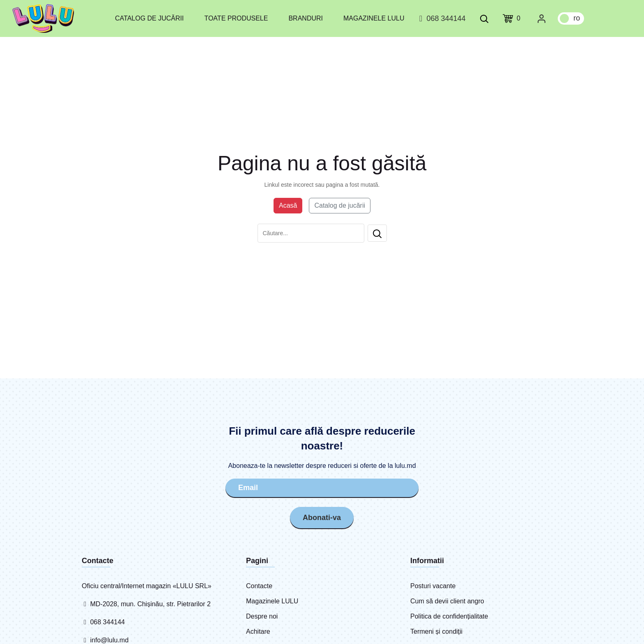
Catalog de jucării (149, 18)
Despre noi (262, 616)
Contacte (259, 586)
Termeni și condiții (436, 631)
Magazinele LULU (374, 18)
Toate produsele (236, 18)
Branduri (306, 18)
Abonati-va (322, 518)
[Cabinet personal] (542, 18)
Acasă (288, 205)
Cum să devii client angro (447, 601)
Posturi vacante (433, 586)
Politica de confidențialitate (449, 616)
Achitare (258, 631)
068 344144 (441, 18)
